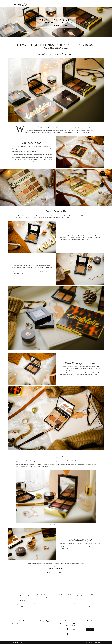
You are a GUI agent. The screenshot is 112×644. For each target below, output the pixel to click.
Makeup (69, 603)
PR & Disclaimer (71, 3)
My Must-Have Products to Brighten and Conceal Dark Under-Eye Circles (77, 607)
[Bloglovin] (99, 3)
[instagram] (67, 624)
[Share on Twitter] (23, 601)
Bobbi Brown (31, 603)
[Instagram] (52, 569)
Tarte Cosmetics (80, 603)
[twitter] (61, 624)
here (57, 462)
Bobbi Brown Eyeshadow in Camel (82, 234)
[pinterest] (67, 630)
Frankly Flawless (23, 4)
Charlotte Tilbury (41, 603)
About (55, 3)
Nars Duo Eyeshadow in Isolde (69, 367)
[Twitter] (96, 3)
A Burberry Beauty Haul (65, 595)
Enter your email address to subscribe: (90, 623)
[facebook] (74, 624)
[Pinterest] (97, 3)
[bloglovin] (61, 630)
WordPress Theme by (94, 642)
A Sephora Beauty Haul (25, 595)
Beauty (61, 42)
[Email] (101, 3)
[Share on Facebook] (21, 601)
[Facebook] (57, 569)
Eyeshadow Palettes (60, 603)
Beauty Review (22, 603)
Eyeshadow (50, 603)
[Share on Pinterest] (25, 601)
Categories (48, 3)
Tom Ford (88, 603)
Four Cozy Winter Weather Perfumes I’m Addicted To (30, 607)
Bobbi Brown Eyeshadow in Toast (35, 264)
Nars (73, 603)
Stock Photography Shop (85, 3)
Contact (62, 3)
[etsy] (74, 630)
